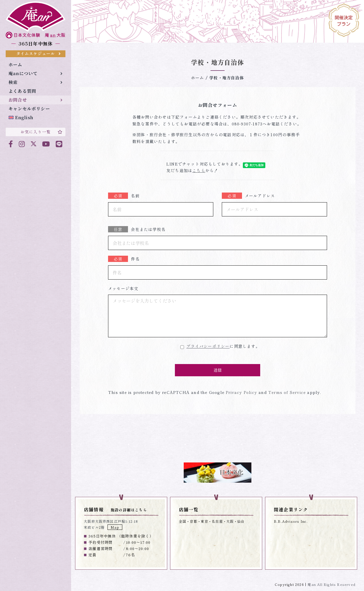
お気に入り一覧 (42, 132)
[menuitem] (35, 118)
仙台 (241, 521)
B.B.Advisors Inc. (291, 521)
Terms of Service (286, 392)
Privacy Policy (241, 392)
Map (115, 527)
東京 (204, 521)
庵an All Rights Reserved (331, 584)
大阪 (230, 521)
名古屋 (217, 521)
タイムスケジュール (39, 53)
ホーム (198, 78)
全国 (183, 521)
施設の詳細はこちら (129, 510)
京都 (193, 521)
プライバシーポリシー (208, 346)
